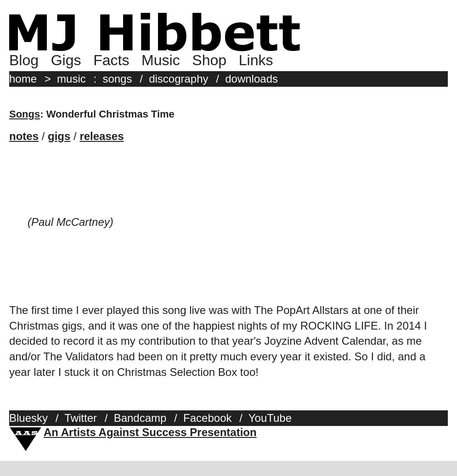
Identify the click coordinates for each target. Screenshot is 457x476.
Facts (111, 60)
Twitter (81, 418)
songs (117, 79)
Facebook (207, 418)
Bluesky (28, 418)
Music (161, 60)
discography (178, 79)
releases (102, 136)
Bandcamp (140, 418)
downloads (251, 79)
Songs (25, 114)
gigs (59, 136)
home (23, 79)
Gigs (66, 60)
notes (24, 136)
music (71, 79)
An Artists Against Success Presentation (150, 432)
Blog (24, 60)
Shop (209, 60)
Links (256, 60)
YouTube (270, 418)
